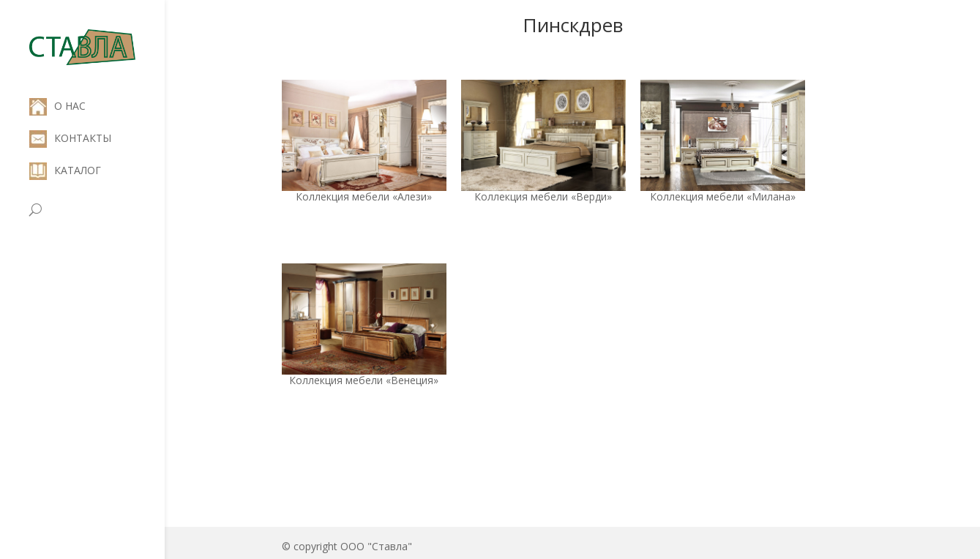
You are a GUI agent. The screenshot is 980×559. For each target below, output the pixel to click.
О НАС (57, 106)
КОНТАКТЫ (70, 138)
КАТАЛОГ (65, 170)
